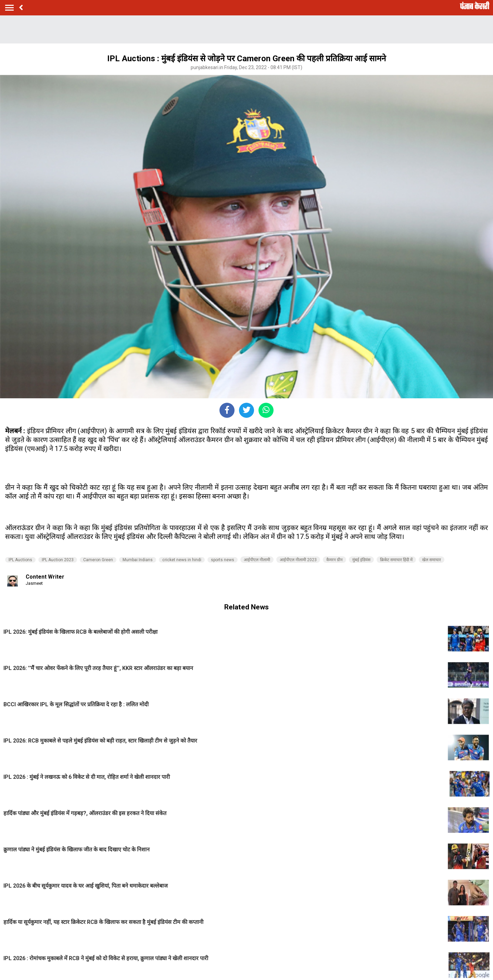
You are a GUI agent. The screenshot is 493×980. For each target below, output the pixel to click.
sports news (223, 560)
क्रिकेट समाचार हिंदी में (396, 560)
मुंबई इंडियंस (361, 560)
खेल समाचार (432, 560)
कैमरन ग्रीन (334, 560)
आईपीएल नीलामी (257, 560)
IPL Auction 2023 (58, 560)
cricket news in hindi (182, 560)
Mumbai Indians (138, 560)
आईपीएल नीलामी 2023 (298, 560)
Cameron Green (98, 560)
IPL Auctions (20, 560)
